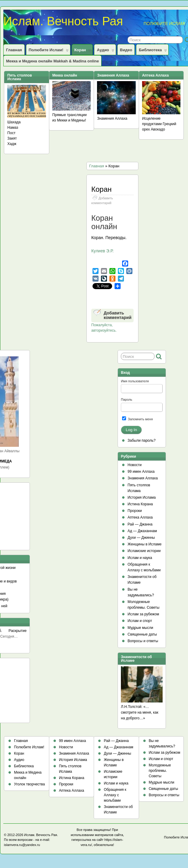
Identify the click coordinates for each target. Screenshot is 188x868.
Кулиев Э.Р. (102, 251)
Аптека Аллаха (140, 517)
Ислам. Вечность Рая (63, 21)
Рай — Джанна (140, 524)
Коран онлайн (104, 222)
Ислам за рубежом (143, 614)
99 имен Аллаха (141, 472)
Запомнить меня (138, 419)
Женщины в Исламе (144, 544)
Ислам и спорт (140, 621)
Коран (83, 51)
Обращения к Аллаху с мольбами (115, 795)
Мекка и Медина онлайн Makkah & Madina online (52, 61)
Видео (126, 50)
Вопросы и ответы (143, 641)
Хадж (12, 144)
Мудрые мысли (140, 628)
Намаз (13, 128)
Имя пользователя (135, 381)
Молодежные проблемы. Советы (160, 771)
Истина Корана (140, 504)
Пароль (126, 399)
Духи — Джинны (141, 538)
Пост (11, 133)
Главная (14, 50)
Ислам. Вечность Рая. (41, 835)
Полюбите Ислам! (49, 51)
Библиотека (153, 51)
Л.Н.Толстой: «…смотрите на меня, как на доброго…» (140, 712)
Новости (135, 465)
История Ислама (142, 497)
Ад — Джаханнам (142, 531)
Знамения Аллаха (112, 118)
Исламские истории (144, 551)
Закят (12, 138)
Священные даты (142, 634)
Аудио (105, 51)
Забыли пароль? (142, 440)
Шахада (14, 122)
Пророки (135, 511)
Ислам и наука (140, 558)
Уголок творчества (29, 784)
